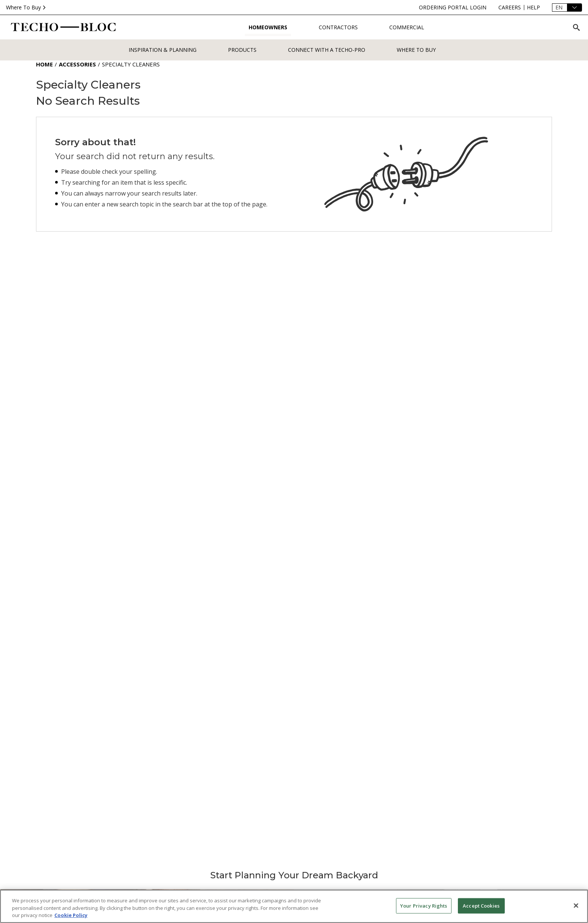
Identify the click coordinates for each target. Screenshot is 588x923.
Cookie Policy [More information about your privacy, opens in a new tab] (71, 915)
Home (44, 64)
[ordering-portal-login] (453, 8)
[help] (533, 8)
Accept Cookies (481, 905)
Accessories (77, 64)
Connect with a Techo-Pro (327, 50)
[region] (294, 906)
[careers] (510, 8)
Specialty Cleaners (131, 64)
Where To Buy (27, 7)
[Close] (576, 905)
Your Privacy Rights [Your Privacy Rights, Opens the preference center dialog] (424, 905)
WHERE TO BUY (416, 50)
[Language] (567, 8)
